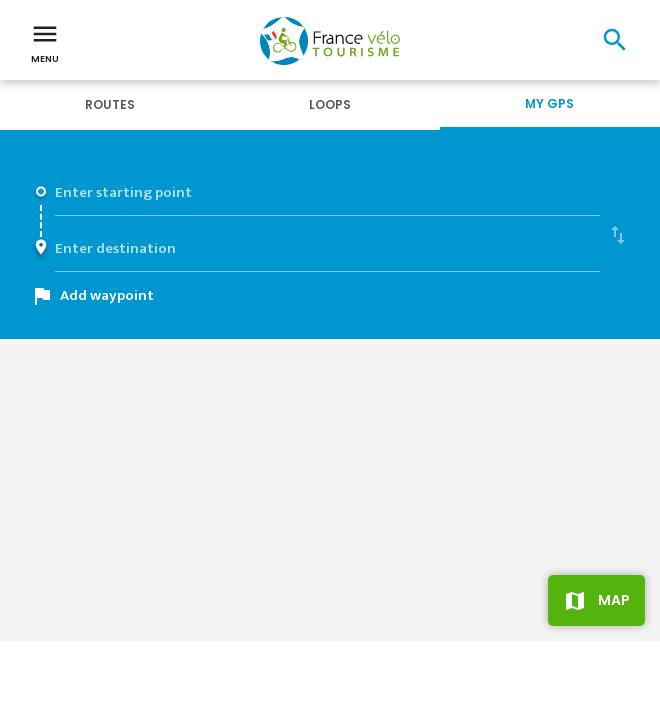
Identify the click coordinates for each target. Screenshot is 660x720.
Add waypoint (107, 295)
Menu (45, 42)
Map (614, 600)
